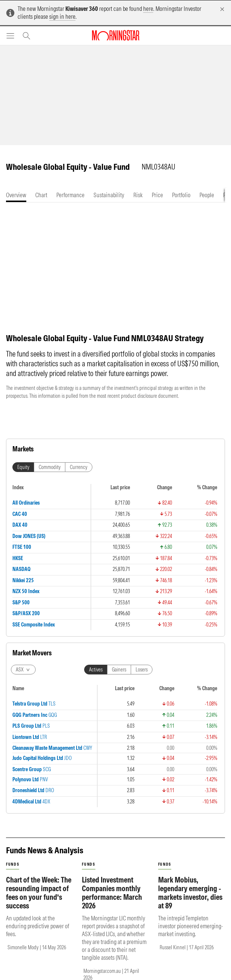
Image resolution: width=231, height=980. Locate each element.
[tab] (16, 195)
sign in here (62, 16)
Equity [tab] (23, 475)
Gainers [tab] (119, 677)
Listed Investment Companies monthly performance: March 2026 (112, 900)
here (148, 9)
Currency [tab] (79, 475)
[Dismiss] (222, 9)
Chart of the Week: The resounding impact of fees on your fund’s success (39, 900)
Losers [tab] (142, 677)
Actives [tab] (96, 677)
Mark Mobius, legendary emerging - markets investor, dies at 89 (190, 900)
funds (13, 872)
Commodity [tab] (50, 475)
